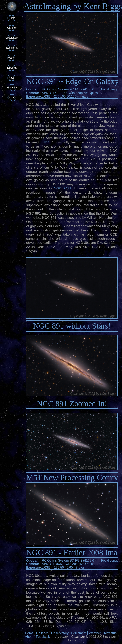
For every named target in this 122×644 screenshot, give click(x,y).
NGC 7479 (62, 188)
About (12, 78)
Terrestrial (12, 68)
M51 (47, 142)
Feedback (12, 88)
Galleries (12, 28)
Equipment (12, 48)
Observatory (12, 38)
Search (12, 98)
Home (12, 18)
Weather (12, 58)
